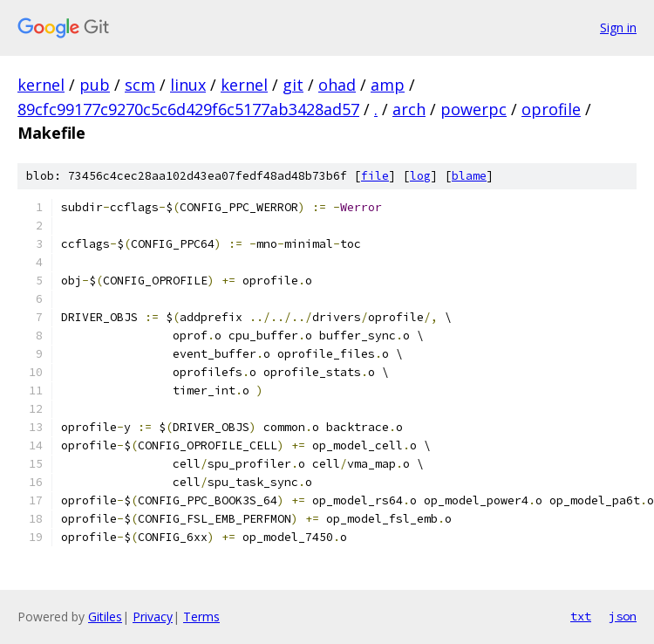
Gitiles (105, 617)
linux (188, 85)
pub (95, 85)
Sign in (618, 27)
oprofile (551, 109)
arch (409, 109)
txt (581, 616)
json (623, 616)
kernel (41, 85)
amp (388, 85)
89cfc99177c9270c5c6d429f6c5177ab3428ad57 (188, 109)
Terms (201, 617)
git (293, 85)
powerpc (473, 109)
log (420, 176)
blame (469, 176)
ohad (337, 85)
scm (140, 85)
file (375, 176)
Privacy (153, 617)
